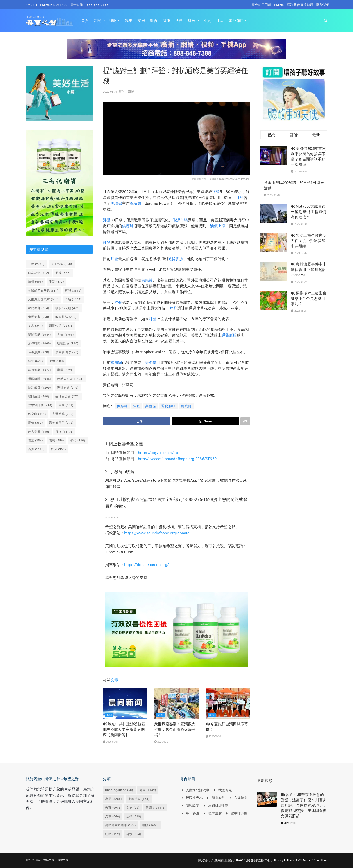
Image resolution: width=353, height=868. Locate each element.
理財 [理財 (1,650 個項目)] (150, 825)
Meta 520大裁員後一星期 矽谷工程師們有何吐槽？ (308, 212)
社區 (220, 21)
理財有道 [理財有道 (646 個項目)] (68, 388)
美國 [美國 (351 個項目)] (66, 405)
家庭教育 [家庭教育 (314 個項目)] (39, 308)
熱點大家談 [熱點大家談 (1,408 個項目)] (70, 379)
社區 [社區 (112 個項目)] (113, 834)
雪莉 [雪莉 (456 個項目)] (57, 440)
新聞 (97, 21)
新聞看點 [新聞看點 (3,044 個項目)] (40, 335)
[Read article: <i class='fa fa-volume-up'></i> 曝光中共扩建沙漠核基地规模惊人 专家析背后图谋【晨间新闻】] (125, 704)
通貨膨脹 (176, 259)
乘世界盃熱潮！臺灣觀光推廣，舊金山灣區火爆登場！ (175, 729)
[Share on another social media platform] (245, 421)
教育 (154, 21)
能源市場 (180, 220)
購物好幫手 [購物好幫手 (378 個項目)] (61, 423)
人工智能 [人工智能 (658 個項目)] (62, 264)
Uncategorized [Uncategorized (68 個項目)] (119, 790)
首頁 (85, 21)
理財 (113, 21)
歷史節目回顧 (261, 5)
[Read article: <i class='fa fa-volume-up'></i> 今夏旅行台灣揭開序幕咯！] (228, 704)
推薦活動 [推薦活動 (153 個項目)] (139, 799)
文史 (207, 21)
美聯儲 (116, 203)
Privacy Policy (283, 860)
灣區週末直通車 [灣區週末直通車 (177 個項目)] (121, 825)
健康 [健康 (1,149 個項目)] (148, 790)
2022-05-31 (110, 92)
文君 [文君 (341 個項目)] (35, 326)
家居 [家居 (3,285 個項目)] (114, 799)
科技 (192, 21)
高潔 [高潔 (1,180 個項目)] (36, 449)
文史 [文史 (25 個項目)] (133, 808)
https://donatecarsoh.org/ (147, 565)
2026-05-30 (213, 736)
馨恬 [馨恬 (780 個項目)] (78, 440)
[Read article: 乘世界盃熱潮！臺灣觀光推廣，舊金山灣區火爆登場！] (176, 704)
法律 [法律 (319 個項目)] (134, 816)
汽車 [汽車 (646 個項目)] (113, 816)
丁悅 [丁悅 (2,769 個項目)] (36, 264)
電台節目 (236, 21)
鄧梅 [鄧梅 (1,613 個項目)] (64, 432)
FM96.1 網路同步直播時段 (294, 5)
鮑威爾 (135, 203)
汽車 (129, 21)
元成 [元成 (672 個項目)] (63, 273)
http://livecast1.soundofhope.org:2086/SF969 (177, 459)
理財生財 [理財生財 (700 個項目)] (39, 396)
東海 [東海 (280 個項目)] (57, 361)
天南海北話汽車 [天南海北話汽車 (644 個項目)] (43, 299)
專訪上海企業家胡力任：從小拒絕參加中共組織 (309, 241)
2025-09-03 (288, 823)
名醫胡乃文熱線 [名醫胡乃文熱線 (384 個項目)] (43, 291)
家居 (141, 21)
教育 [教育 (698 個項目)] (113, 808)
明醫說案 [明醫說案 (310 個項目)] (68, 343)
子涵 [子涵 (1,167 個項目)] (73, 299)
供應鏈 (128, 226)
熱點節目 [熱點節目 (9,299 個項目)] (40, 388)
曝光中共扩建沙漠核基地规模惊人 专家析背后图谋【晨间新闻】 (124, 729)
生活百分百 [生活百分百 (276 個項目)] (68, 396)
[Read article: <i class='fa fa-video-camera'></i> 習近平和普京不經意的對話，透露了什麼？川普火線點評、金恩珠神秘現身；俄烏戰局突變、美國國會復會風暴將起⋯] (267, 799)
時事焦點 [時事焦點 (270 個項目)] (39, 352)
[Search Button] (326, 21)
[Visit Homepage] (49, 21)
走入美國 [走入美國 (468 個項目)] (39, 432)
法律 (179, 21)
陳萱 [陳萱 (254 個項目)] (35, 440)
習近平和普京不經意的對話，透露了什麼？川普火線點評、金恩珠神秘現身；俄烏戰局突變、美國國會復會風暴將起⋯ (304, 805)
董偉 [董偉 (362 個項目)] (35, 423)
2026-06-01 (111, 742)
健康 (166, 21)
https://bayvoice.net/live (159, 453)
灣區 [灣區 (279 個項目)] (65, 370)
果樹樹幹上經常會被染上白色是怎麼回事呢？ (309, 299)
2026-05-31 (162, 742)
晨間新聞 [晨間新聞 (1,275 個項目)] (67, 352)
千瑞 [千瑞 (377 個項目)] (57, 282)
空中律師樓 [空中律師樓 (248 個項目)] (40, 405)
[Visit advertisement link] (176, 52)
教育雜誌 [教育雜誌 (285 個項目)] (66, 317)
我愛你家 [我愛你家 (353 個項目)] (39, 317)
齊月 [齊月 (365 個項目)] (58, 449)
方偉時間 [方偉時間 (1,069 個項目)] (40, 343)
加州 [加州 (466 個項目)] (35, 282)
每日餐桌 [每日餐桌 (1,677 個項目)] (40, 370)
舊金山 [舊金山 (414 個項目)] (37, 414)
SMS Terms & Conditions (312, 860)
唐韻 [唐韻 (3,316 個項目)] (73, 291)
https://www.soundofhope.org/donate (157, 533)
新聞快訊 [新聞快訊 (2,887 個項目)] (61, 326)
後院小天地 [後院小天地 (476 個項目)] (68, 308)
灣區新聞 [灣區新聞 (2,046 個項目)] (40, 379)
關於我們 (323, 5)
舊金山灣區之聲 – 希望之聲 (52, 860)
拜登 (216, 192)
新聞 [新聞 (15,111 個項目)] (155, 808)
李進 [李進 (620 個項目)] (35, 361)
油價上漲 (218, 226)
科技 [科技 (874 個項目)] (134, 834)
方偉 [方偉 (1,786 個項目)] (66, 335)
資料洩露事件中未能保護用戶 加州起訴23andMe (309, 270)
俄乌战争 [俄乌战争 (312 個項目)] (39, 273)
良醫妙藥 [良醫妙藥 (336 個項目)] (63, 414)
